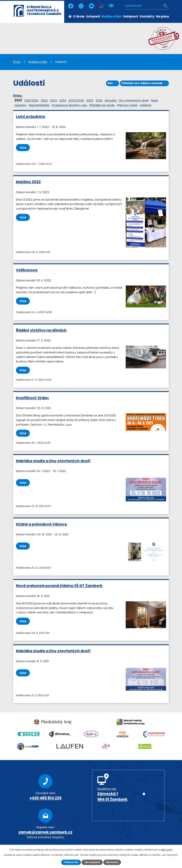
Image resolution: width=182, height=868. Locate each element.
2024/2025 (76, 100)
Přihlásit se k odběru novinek (143, 84)
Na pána (162, 16)
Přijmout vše (70, 862)
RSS (110, 84)
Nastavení (113, 862)
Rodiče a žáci (112, 16)
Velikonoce (27, 270)
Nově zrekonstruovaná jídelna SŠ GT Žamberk (59, 586)
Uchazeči (93, 16)
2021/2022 (31, 100)
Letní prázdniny (31, 117)
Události (145, 105)
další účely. (167, 850)
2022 (44, 100)
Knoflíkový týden (32, 398)
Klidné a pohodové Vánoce (41, 524)
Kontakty (147, 16)
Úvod (70, 16)
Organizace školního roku (69, 105)
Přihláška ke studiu (102, 105)
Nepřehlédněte (39, 105)
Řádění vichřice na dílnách (41, 330)
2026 (99, 100)
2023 (53, 100)
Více (23, 148)
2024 (63, 100)
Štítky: (18, 96)
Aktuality (111, 100)
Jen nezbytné (92, 862)
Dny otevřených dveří (134, 100)
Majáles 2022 (28, 182)
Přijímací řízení (127, 105)
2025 (90, 100)
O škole (79, 16)
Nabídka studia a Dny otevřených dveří (53, 461)
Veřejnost (131, 16)
